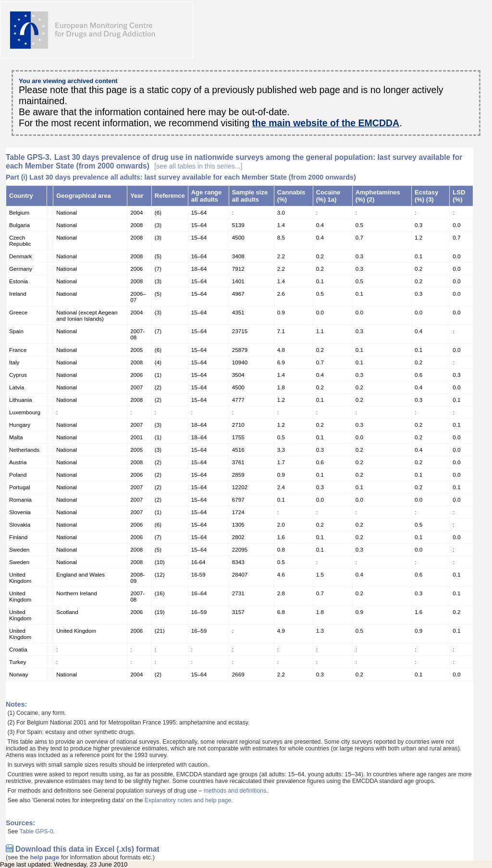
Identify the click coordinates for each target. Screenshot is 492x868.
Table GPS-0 (37, 832)
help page (45, 857)
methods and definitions (235, 791)
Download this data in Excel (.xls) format (87, 849)
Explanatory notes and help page (188, 800)
